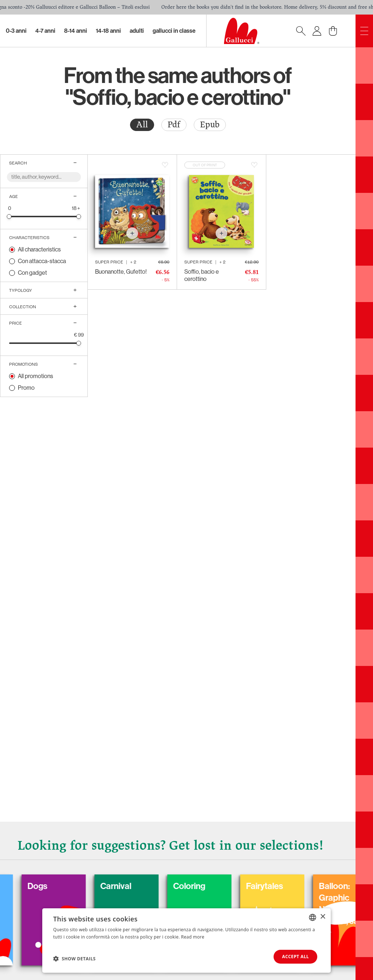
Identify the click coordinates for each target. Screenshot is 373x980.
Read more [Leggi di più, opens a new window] (193, 937)
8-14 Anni (76, 31)
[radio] (142, 125)
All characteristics (39, 249)
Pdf (174, 125)
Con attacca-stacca (42, 261)
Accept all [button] (295, 957)
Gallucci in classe (174, 31)
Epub (210, 125)
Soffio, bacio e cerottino (202, 275)
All (142, 125)
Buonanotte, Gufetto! (121, 272)
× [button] (323, 917)
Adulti (137, 31)
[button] (74, 959)
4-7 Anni (45, 31)
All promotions (36, 376)
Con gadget (32, 273)
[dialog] (186, 941)
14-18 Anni (108, 31)
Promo (26, 388)
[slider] (9, 216)
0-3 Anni (16, 31)
